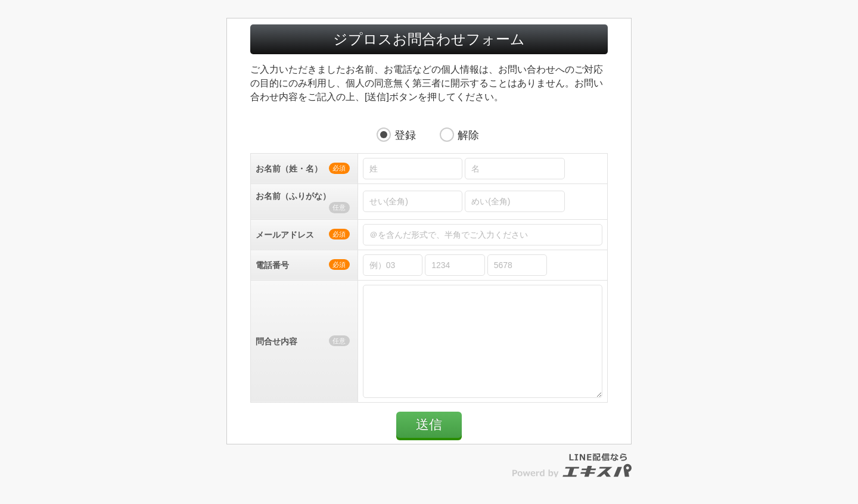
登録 (405, 135)
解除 (468, 135)
